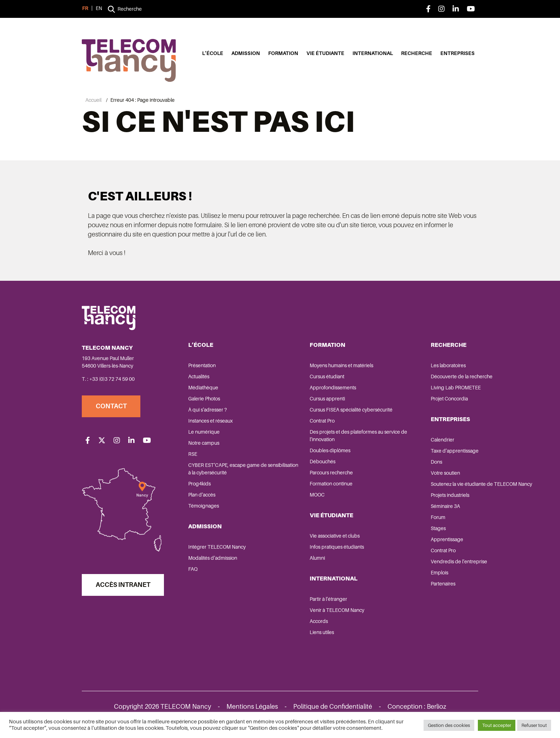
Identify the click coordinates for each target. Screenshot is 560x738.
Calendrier (397, 443)
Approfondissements (310, 390)
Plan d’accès (202, 498)
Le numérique (205, 435)
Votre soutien (400, 476)
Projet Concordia (404, 402)
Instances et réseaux (211, 424)
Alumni (295, 561)
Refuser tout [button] (534, 724)
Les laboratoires (403, 368)
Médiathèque (204, 390)
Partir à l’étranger (306, 602)
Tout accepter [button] (497, 724)
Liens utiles (299, 635)
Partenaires (398, 594)
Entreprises (457, 54)
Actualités (199, 379)
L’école (213, 54)
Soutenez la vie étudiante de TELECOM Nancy (416, 491)
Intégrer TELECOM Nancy (218, 550)
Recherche (417, 54)
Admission (246, 54)
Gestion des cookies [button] (449, 724)
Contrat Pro (300, 424)
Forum (393, 528)
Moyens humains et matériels (319, 368)
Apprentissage (402, 550)
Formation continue (309, 487)
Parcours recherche (309, 475)
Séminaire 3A (400, 517)
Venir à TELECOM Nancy (314, 613)
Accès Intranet (124, 592)
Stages (393, 539)
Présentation (203, 368)
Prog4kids (200, 487)
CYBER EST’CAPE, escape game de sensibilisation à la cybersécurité (228, 472)
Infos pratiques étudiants (314, 550)
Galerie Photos (205, 402)
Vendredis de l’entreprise (414, 572)
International (373, 54)
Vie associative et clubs (312, 539)
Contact (112, 409)
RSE (193, 457)
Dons (391, 465)
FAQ (194, 572)
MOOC (295, 498)
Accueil (93, 100)
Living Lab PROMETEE (410, 390)
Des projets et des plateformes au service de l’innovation (324, 438)
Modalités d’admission (213, 561)
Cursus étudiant (304, 379)
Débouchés (300, 464)
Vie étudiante (325, 54)
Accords (296, 624)
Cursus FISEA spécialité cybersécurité (329, 413)
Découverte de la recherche (416, 379)
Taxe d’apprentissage (409, 454)
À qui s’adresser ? (208, 413)
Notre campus (204, 446)
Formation (283, 54)
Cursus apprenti (305, 402)
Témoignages (204, 509)
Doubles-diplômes (307, 453)
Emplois (394, 583)
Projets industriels (405, 505)
